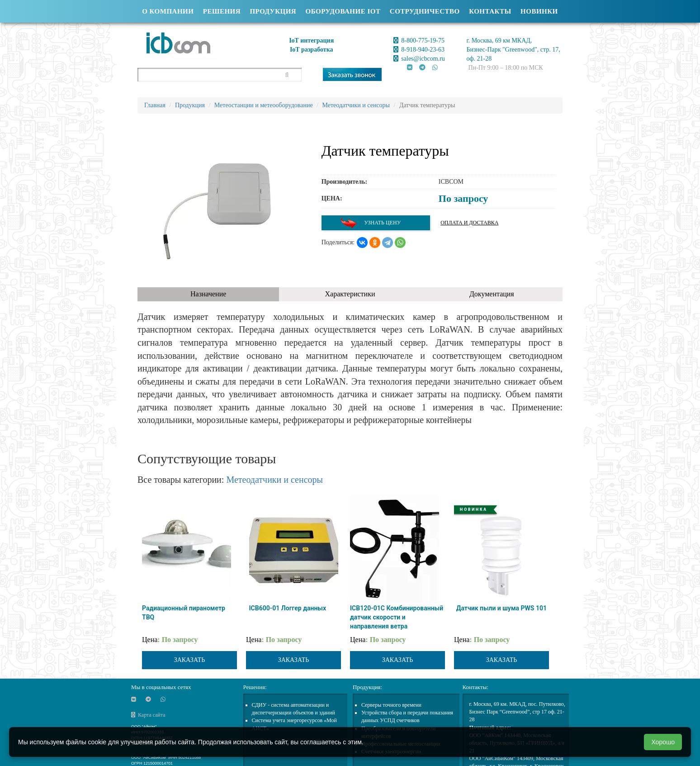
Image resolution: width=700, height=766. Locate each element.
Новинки (539, 11)
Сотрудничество (425, 11)
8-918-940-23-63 (419, 50)
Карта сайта (148, 715)
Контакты (490, 11)
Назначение (208, 294)
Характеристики (350, 294)
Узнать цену (370, 223)
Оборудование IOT (343, 11)
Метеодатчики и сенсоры (274, 480)
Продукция (273, 11)
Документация (492, 294)
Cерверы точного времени (391, 705)
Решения (222, 11)
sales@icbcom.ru (419, 59)
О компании (168, 11)
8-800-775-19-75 (419, 40)
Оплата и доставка (469, 223)
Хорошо (663, 742)
